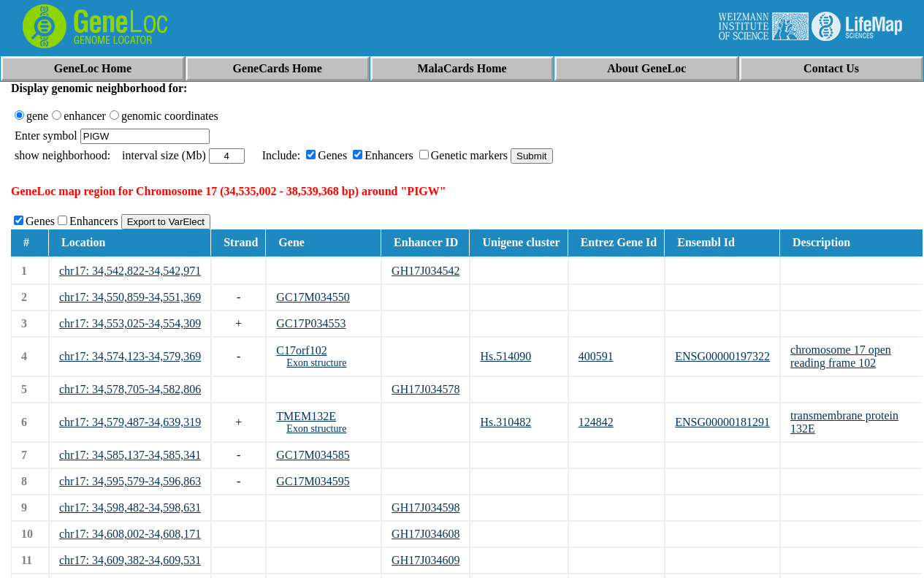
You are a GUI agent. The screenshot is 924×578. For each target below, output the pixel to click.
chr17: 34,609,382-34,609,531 (130, 560)
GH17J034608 (425, 534)
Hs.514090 (505, 356)
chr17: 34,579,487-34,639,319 (130, 422)
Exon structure (316, 363)
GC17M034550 (313, 297)
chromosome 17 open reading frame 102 (841, 356)
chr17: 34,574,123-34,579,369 (130, 356)
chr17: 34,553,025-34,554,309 (130, 323)
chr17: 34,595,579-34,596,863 (130, 481)
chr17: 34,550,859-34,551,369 (130, 297)
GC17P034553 (311, 323)
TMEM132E (306, 416)
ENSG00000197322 (722, 356)
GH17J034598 (425, 507)
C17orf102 (301, 350)
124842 (596, 422)
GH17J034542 (425, 271)
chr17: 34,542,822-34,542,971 (130, 271)
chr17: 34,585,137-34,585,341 (130, 455)
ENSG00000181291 (722, 422)
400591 (596, 356)
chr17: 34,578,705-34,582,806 (130, 389)
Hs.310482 (505, 422)
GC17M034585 (313, 455)
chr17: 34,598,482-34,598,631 (130, 507)
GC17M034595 (313, 481)
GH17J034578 (425, 389)
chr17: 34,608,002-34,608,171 (130, 534)
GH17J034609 (425, 560)
